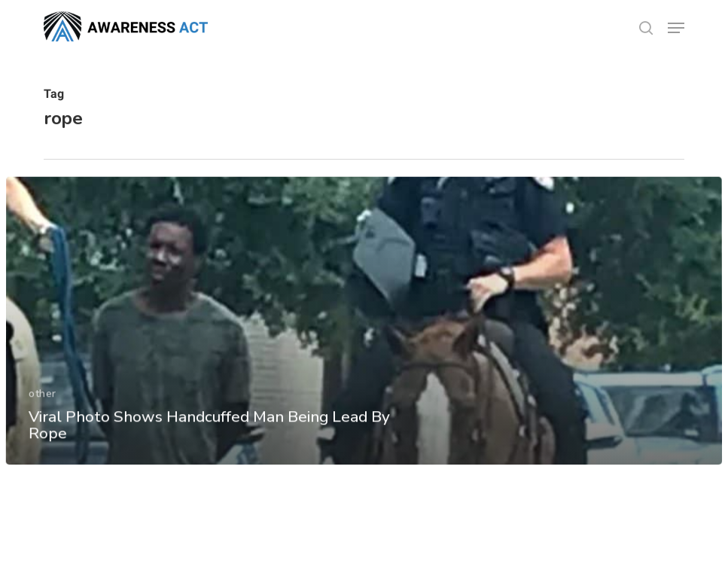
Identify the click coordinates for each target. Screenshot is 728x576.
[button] (676, 28)
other (43, 403)
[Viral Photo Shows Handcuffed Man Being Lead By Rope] (364, 331)
